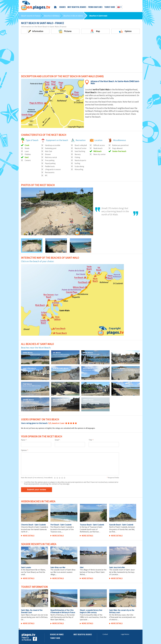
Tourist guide (110, 7)
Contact (105, 634)
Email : (57, 440)
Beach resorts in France (31, 16)
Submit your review (37, 490)
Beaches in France (57, 635)
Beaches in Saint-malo (98, 16)
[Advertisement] (81, 54)
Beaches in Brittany (52, 16)
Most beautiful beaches (77, 7)
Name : (24, 440)
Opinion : (25, 450)
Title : (91, 440)
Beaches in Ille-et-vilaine (73, 16)
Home (56, 7)
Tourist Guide (55, 638)
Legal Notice (125, 634)
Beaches (62, 7)
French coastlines (95, 7)
